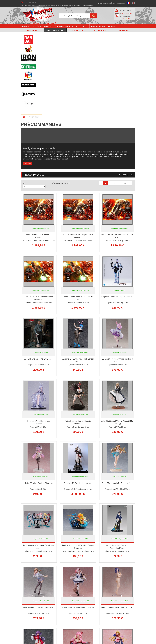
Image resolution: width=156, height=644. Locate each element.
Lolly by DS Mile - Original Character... (39, 483)
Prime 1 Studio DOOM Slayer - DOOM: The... (117, 236)
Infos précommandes (105, 3)
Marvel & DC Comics (67, 26)
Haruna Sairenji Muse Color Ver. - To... (117, 607)
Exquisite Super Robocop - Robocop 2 (117, 297)
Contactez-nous (120, 3)
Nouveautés (78, 30)
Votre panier (123, 17)
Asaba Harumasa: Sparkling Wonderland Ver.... (117, 547)
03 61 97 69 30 (30, 2)
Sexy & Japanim (98, 26)
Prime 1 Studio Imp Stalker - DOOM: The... (78, 298)
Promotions (101, 30)
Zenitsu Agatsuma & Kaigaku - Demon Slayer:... (78, 547)
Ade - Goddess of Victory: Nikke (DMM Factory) (117, 422)
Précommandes (55, 30)
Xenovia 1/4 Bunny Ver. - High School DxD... (78, 360)
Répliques (32, 30)
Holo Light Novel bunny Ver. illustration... (39, 422)
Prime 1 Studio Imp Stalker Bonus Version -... (39, 298)
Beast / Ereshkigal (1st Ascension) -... (117, 483)
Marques (124, 30)
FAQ (113, 3)
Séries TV (84, 26)
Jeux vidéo (49, 26)
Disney (112, 26)
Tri (24, 183)
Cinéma (37, 26)
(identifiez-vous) (127, 13)
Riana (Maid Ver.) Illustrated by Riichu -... (78, 609)
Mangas (26, 26)
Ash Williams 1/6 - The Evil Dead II (39, 359)
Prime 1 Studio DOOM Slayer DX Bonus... (39, 236)
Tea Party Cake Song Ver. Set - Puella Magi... (39, 547)
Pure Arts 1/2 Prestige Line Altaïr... (78, 483)
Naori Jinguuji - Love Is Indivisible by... (39, 607)
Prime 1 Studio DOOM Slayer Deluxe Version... (78, 236)
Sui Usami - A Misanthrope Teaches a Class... (117, 360)
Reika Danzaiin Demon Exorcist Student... (78, 422)
